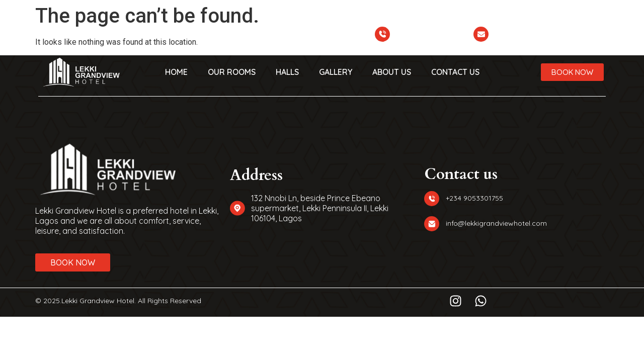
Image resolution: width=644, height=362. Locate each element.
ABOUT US (392, 72)
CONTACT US (455, 72)
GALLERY (336, 72)
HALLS (287, 72)
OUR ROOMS (232, 72)
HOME (176, 72)
